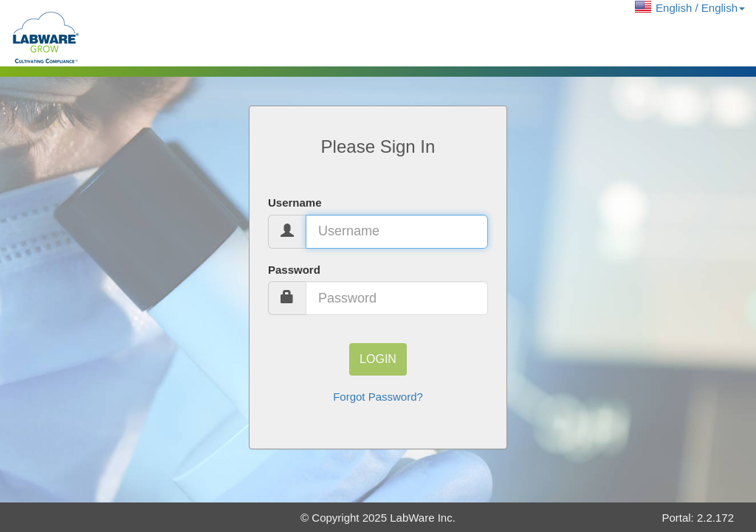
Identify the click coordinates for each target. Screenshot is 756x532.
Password (294, 270)
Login (378, 359)
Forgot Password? (378, 397)
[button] (690, 8)
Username (295, 203)
